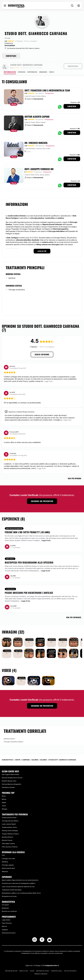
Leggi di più (46, 534)
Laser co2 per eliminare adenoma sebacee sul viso (18, 880)
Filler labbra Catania (8, 837)
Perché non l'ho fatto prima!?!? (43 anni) (27, 526)
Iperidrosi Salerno (9, 732)
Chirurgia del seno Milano (10, 814)
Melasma (5, 865)
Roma (4, 789)
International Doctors (9, 926)
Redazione (5, 902)
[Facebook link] (42, 934)
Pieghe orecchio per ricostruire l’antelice (29, 586)
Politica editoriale (70, 964)
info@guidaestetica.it (52, 959)
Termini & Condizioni (41, 967)
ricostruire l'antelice (18, 590)
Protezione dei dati (11, 964)
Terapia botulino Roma (9, 811)
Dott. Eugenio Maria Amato (11, 768)
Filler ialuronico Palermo (10, 840)
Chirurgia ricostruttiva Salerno (13, 735)
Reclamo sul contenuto (9, 905)
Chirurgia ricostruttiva (17, 283)
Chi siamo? (5, 898)
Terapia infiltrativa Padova (10, 827)
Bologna (5, 802)
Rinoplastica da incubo (9, 890)
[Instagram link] (35, 934)
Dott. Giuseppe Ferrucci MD (39, 163)
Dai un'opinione (10, 45)
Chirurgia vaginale (8, 859)
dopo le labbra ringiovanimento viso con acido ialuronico (20, 874)
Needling (5, 855)
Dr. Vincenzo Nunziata (36, 136)
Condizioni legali (56, 964)
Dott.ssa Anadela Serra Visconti (12, 771)
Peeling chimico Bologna (10, 824)
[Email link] (49, 933)
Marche (4, 920)
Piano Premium (7, 917)
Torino (4, 799)
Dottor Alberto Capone (37, 110)
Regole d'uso (24, 964)
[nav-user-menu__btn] (79, 6)
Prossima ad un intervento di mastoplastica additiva (19, 877)
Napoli (4, 796)
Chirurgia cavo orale (8, 852)
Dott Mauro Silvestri (8, 781)
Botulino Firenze (7, 834)
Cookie (32, 964)
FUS (3, 849)
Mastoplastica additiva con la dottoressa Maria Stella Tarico (21, 887)
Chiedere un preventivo (42, 495)
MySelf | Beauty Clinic (9, 774)
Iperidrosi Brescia (7, 831)
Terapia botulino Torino (9, 821)
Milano (4, 793)
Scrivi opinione (42, 348)
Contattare (72, 100)
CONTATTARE (11, 56)
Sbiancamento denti (8, 862)
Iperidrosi (12, 271)
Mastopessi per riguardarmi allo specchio (29, 556)
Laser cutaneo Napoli (9, 818)
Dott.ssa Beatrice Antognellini (11, 778)
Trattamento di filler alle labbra (12, 883)
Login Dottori (6, 913)
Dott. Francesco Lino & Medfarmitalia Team (47, 84)
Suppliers (5, 923)
